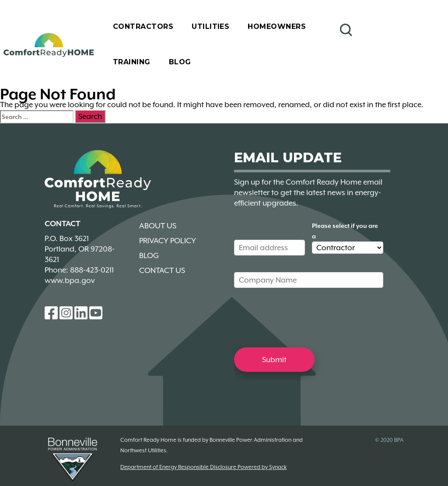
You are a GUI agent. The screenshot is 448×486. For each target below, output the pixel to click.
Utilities (210, 26)
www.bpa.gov (70, 280)
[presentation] (301, 317)
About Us (158, 226)
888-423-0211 (92, 270)
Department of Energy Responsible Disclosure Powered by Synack (203, 467)
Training (132, 62)
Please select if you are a (345, 231)
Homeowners (277, 26)
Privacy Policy (168, 241)
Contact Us (162, 270)
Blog (180, 62)
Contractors (143, 26)
